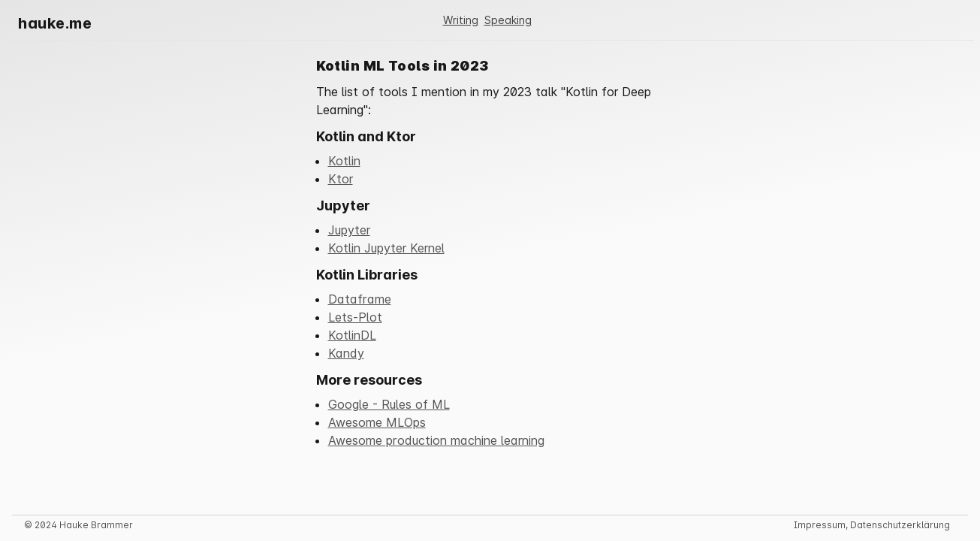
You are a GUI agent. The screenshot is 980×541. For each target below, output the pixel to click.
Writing (461, 20)
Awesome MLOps (377, 422)
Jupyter (349, 230)
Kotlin (344, 161)
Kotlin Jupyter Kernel (386, 248)
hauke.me (55, 23)
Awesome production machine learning (436, 440)
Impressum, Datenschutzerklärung (872, 525)
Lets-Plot (355, 317)
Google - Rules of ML (389, 404)
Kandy (346, 353)
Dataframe (360, 299)
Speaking (508, 20)
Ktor (341, 179)
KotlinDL (352, 335)
